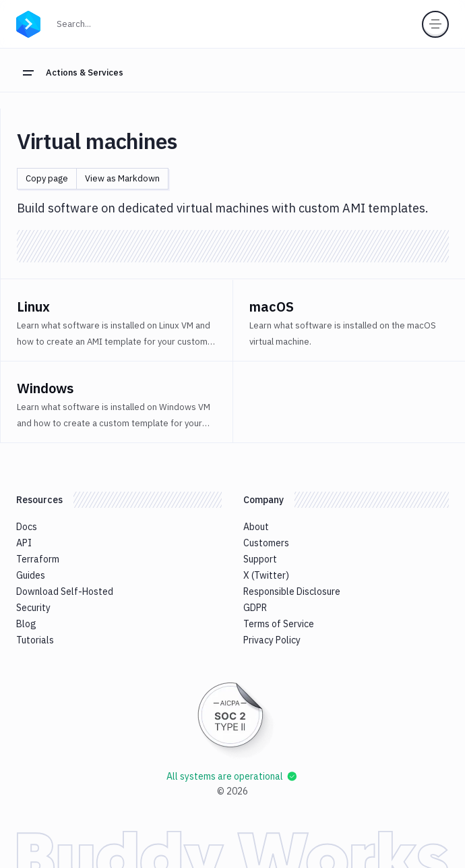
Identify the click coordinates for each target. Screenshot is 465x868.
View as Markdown (122, 178)
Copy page (47, 178)
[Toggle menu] (435, 24)
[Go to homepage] (28, 22)
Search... (103, 23)
